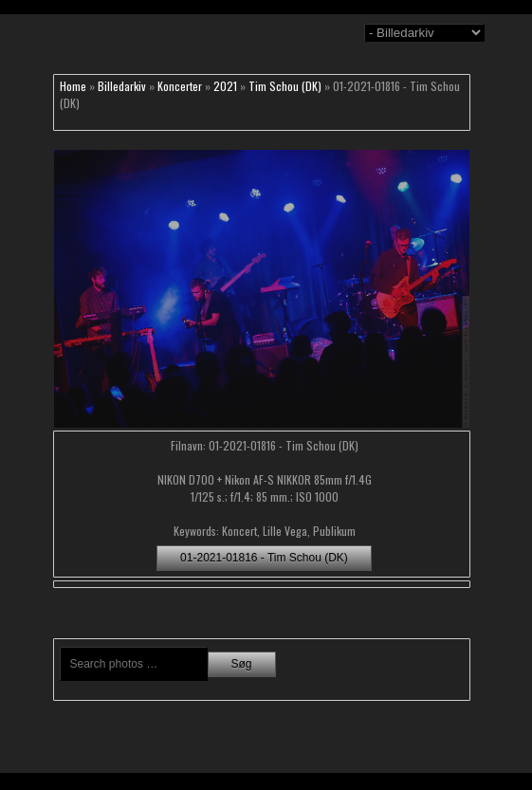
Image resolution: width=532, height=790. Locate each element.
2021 (225, 86)
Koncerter (180, 86)
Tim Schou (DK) (285, 86)
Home (73, 86)
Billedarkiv (122, 86)
